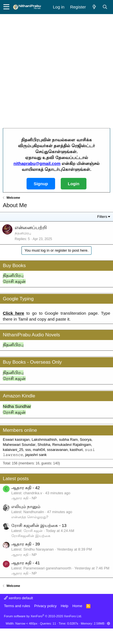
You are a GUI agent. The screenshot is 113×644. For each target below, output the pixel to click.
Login (74, 184)
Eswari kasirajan (16, 440)
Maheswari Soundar (19, 445)
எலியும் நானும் (26, 507)
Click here (13, 313)
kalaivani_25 (13, 450)
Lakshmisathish (44, 440)
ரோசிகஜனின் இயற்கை (31, 536)
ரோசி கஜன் (14, 281)
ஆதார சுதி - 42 (26, 488)
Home (77, 606)
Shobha (44, 445)
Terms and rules (17, 606)
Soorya (85, 440)
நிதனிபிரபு (13, 275)
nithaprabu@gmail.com (37, 163)
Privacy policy (45, 606)
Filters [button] (102, 217)
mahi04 (39, 450)
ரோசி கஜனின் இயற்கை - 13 (39, 525)
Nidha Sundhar (17, 406)
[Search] (105, 7)
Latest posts (16, 479)
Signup (41, 184)
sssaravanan (57, 450)
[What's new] (94, 7)
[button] (6, 7)
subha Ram (68, 440)
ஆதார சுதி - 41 (26, 563)
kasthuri (76, 450)
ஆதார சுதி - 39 (26, 544)
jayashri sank (36, 455)
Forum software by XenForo (43, 616)
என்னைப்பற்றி (31, 228)
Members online (20, 430)
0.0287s (73, 623)
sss (28, 450)
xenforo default (19, 598)
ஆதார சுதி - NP (24, 498)
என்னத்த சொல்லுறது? (30, 517)
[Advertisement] (53, 70)
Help (65, 606)
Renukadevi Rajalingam (72, 445)
